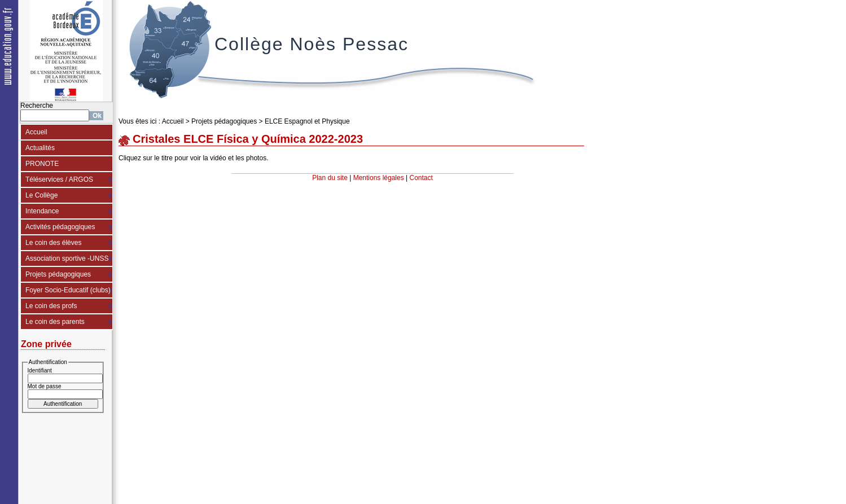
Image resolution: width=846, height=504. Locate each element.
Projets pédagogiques (58, 274)
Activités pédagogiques (60, 227)
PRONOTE (42, 164)
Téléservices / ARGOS (59, 179)
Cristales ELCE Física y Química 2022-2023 (248, 139)
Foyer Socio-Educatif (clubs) (68, 290)
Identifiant (40, 371)
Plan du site (330, 178)
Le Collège (41, 195)
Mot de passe (45, 386)
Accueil (36, 132)
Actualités (40, 148)
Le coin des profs (51, 306)
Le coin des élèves (53, 243)
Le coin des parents (55, 322)
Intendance (42, 211)
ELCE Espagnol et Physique (307, 121)
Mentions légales (379, 178)
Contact (421, 178)
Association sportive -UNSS (67, 258)
